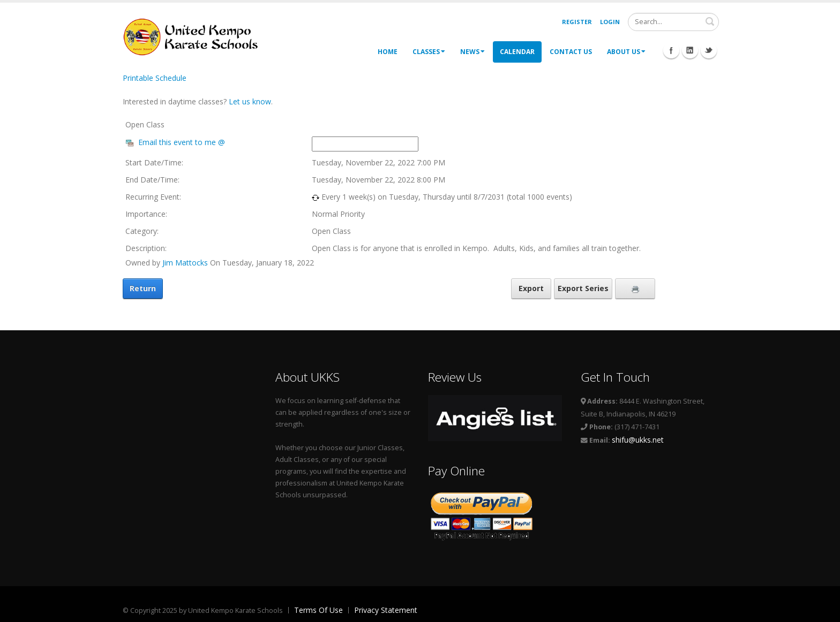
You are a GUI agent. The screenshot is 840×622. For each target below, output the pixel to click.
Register (577, 22)
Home (388, 52)
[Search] (673, 22)
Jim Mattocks (185, 263)
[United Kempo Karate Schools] (198, 36)
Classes (429, 52)
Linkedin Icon (690, 50)
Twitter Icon (709, 50)
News (472, 52)
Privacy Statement (386, 610)
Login (610, 22)
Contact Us (571, 52)
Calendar (517, 52)
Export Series (583, 288)
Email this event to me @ (182, 142)
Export (531, 288)
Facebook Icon (671, 50)
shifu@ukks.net (638, 440)
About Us (626, 52)
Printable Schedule (155, 78)
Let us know (250, 101)
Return (143, 288)
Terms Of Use (318, 610)
